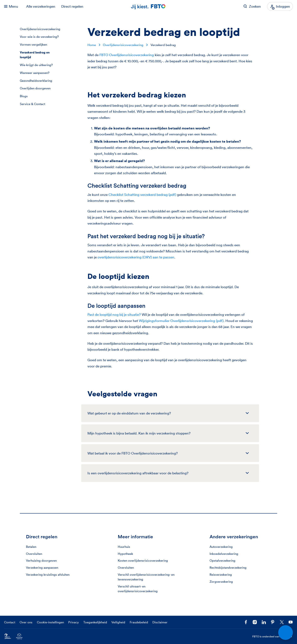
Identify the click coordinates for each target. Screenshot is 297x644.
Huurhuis (124, 547)
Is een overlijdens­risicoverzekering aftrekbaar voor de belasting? (138, 473)
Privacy (74, 622)
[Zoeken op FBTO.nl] (252, 6)
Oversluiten (34, 554)
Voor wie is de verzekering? (39, 37)
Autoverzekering (221, 547)
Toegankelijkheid (95, 622)
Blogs (24, 96)
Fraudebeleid (139, 622)
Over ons (26, 622)
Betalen (31, 547)
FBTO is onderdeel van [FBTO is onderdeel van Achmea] (273, 636)
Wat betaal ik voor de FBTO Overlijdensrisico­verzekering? (133, 453)
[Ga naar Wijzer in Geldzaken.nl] (8, 636)
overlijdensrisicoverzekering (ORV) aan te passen (136, 257)
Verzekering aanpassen (42, 568)
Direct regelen (72, 6)
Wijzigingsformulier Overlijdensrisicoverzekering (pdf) (181, 321)
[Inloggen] (280, 6)
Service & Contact (32, 104)
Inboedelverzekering (224, 554)
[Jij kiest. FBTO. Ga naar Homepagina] (148, 7)
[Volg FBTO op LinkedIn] (264, 622)
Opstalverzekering (222, 561)
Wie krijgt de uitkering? (36, 65)
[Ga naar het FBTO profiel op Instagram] (255, 622)
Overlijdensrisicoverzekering (40, 29)
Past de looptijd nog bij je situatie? (114, 314)
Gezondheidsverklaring (36, 81)
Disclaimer (160, 622)
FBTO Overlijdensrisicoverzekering (127, 55)
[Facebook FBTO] (246, 622)
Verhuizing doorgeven (41, 561)
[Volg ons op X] (282, 622)
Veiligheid (118, 622)
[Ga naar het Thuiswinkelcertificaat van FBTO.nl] (19, 636)
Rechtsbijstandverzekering (228, 568)
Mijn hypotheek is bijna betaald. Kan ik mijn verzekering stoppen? (139, 433)
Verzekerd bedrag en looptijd (35, 55)
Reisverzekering (221, 575)
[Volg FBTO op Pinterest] (273, 622)
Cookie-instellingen (50, 622)
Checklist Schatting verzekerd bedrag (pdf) (142, 195)
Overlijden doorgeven (35, 88)
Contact (10, 622)
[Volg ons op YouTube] (291, 622)
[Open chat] (286, 633)
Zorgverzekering (221, 582)
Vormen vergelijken (33, 44)
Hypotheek (125, 554)
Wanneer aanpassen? (35, 73)
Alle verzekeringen (41, 6)
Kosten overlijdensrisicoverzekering (143, 561)
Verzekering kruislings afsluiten (48, 575)
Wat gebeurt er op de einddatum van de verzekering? (129, 413)
